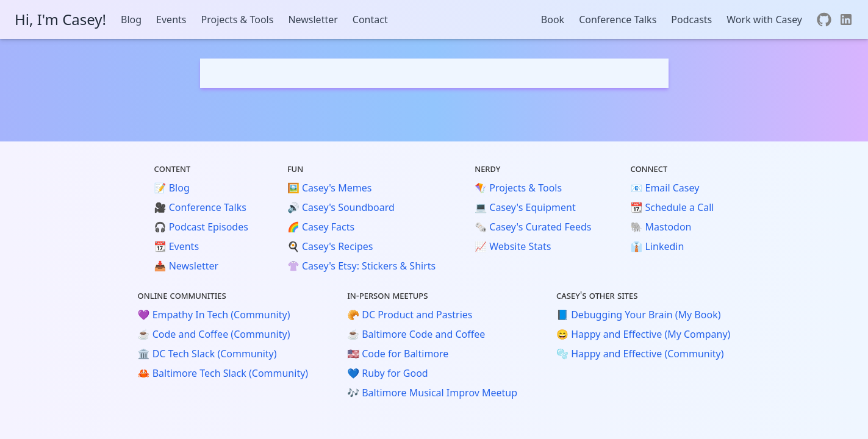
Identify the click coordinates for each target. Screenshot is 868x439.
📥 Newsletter (187, 266)
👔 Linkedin (657, 246)
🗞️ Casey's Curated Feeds (533, 227)
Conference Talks (618, 20)
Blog (131, 20)
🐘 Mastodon (661, 227)
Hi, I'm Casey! (60, 19)
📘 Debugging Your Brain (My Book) (638, 315)
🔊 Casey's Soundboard (341, 207)
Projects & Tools (237, 20)
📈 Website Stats (513, 246)
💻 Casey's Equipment (525, 207)
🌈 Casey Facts (321, 227)
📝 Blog (172, 188)
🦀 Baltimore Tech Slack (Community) (223, 373)
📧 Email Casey (665, 188)
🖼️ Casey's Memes (329, 188)
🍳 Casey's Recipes (330, 246)
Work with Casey (764, 20)
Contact (370, 20)
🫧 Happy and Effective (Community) (640, 354)
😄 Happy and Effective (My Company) (643, 334)
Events (171, 20)
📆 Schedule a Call (672, 207)
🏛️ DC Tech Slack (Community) (207, 354)
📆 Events (177, 246)
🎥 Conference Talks (200, 207)
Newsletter (313, 20)
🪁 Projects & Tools (518, 188)
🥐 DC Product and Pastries (410, 315)
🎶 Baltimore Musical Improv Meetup (432, 393)
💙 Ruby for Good (388, 373)
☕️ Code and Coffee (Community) (214, 334)
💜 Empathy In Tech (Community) (214, 315)
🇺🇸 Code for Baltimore (398, 354)
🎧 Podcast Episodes (201, 227)
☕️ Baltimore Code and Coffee (416, 334)
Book (553, 20)
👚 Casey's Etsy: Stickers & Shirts (361, 266)
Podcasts (691, 20)
